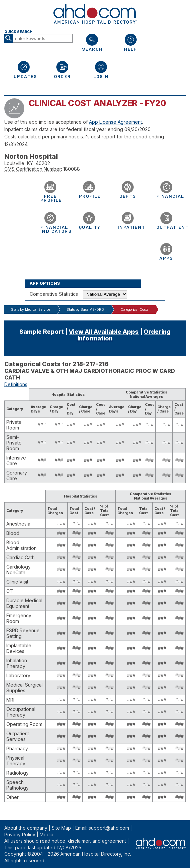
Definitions (16, 384)
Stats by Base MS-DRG (85, 309)
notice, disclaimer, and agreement (89, 841)
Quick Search (18, 32)
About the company (26, 828)
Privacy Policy (20, 834)
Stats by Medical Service (30, 309)
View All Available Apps (104, 332)
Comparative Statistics (54, 294)
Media (46, 834)
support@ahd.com (109, 828)
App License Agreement (115, 122)
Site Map (61, 828)
